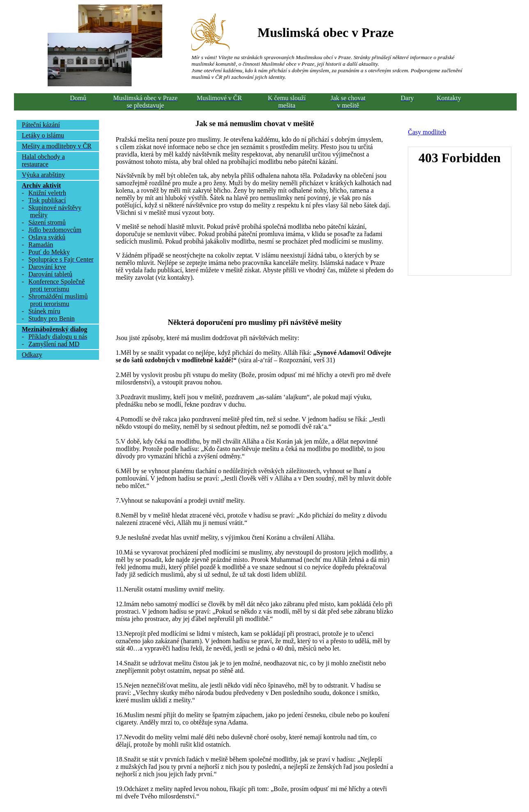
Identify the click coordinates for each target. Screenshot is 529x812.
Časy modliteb (427, 132)
